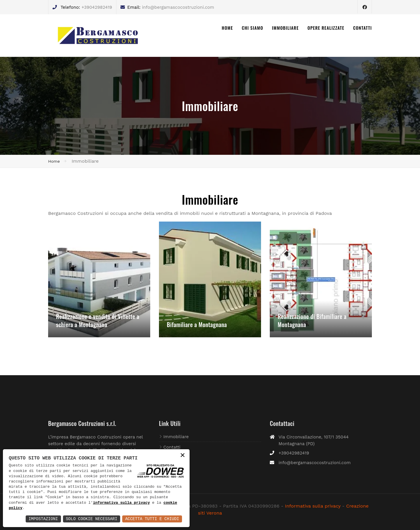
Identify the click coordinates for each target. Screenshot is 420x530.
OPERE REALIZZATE (326, 28)
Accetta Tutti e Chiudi (152, 519)
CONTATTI (363, 28)
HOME (227, 28)
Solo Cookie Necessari (92, 519)
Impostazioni (43, 519)
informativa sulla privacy (121, 503)
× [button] (183, 456)
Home (54, 161)
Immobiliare (176, 437)
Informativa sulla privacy (313, 506)
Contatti (172, 447)
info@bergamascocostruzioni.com (178, 7)
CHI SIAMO (253, 28)
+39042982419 (97, 7)
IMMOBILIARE (285, 28)
